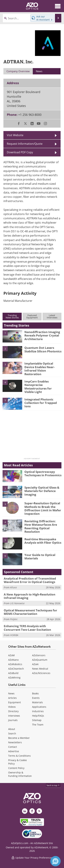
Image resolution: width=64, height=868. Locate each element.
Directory (13, 711)
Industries (38, 711)
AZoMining (14, 678)
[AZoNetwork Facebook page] (32, 811)
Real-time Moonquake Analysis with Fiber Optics (43, 541)
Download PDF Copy (20, 152)
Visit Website (15, 135)
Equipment (15, 702)
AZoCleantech (16, 669)
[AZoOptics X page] (39, 811)
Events (36, 698)
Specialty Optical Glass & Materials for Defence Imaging (42, 491)
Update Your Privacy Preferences (32, 858)
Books (35, 693)
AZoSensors (39, 655)
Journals (13, 720)
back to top (53, 785)
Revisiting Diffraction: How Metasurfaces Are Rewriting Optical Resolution (41, 526)
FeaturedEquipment (32, 316)
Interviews (14, 716)
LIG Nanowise (17, 603)
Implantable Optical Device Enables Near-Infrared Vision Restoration (40, 369)
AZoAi (35, 664)
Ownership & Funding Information (20, 774)
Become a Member (19, 738)
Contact (13, 747)
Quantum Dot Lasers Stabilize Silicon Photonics (43, 349)
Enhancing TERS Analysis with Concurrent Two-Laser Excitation (27, 628)
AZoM (11, 655)
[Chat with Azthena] (55, 861)
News (11, 693)
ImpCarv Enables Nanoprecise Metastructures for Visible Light (38, 387)
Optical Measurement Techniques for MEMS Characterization (30, 612)
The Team (38, 725)
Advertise (14, 751)
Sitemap (37, 720)
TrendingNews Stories (12, 316)
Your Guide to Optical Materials (40, 557)
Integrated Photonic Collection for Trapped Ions (41, 403)
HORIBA (14, 635)
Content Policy (16, 768)
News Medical (40, 669)
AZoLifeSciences (41, 673)
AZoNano (13, 660)
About (12, 729)
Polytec (14, 619)
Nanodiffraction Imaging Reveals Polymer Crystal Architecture (42, 335)
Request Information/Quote (25, 144)
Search (12, 733)
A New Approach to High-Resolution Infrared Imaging (30, 596)
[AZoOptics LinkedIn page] (25, 811)
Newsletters (15, 742)
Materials (37, 702)
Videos (12, 707)
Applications (39, 707)
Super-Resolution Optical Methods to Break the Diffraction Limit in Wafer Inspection (43, 508)
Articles (12, 698)
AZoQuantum (40, 660)
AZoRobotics (15, 664)
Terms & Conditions (19, 756)
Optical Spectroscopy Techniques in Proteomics (43, 473)
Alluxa (13, 587)
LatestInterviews (52, 316)
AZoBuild (13, 673)
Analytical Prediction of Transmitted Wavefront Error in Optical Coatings (30, 580)
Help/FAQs (38, 716)
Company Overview (18, 71)
